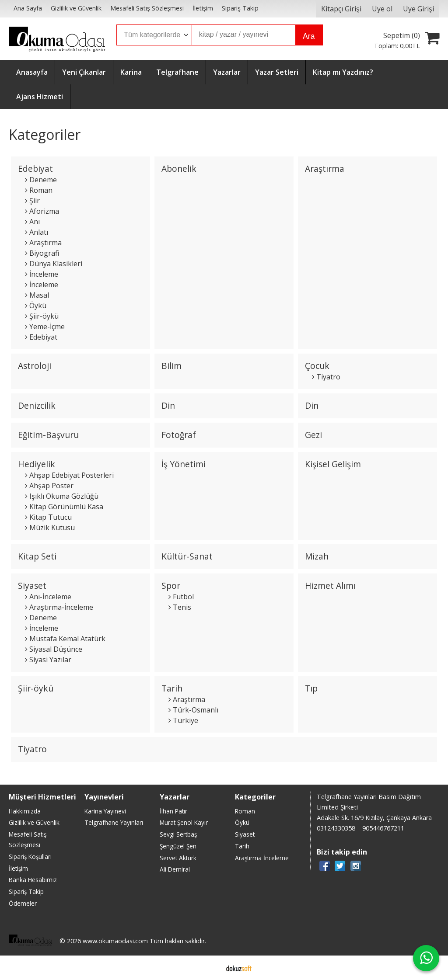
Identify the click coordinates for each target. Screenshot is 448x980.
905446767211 (383, 828)
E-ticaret (210, 968)
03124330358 (336, 828)
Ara (309, 36)
